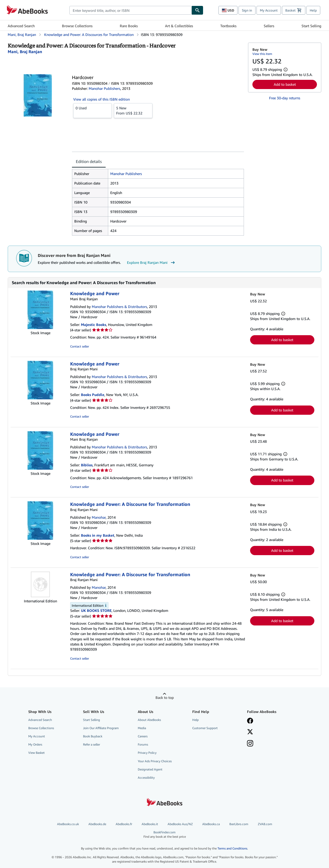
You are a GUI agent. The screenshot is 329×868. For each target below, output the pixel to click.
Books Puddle (93, 395)
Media (142, 728)
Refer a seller (92, 744)
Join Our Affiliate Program (101, 728)
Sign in (247, 10)
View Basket (36, 753)
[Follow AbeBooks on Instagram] (250, 744)
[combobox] (130, 10)
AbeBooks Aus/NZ (180, 824)
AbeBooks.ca (211, 824)
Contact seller (80, 346)
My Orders (35, 744)
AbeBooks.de (97, 824)
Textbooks (228, 26)
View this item (262, 54)
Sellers (269, 26)
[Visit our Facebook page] (250, 721)
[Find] (197, 10)
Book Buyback (93, 736)
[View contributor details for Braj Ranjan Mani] (25, 52)
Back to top (165, 697)
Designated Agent (150, 769)
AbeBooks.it (150, 824)
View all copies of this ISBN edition (102, 99)
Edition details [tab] (89, 161)
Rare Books (129, 26)
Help (313, 10)
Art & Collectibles (179, 26)
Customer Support (205, 728)
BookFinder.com (164, 835)
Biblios (87, 465)
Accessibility (146, 778)
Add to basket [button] (285, 84)
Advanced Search (21, 26)
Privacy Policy (147, 753)
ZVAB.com (265, 824)
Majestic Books (94, 325)
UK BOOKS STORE (96, 610)
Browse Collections (77, 26)
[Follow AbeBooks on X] (250, 732)
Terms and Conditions (232, 848)
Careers (143, 736)
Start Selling (311, 26)
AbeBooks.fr (124, 824)
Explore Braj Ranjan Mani (152, 263)
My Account (269, 10)
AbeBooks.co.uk (68, 824)
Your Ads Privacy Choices (155, 761)
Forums (143, 744)
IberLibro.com (239, 824)
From (133, 110)
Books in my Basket (98, 535)
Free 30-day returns (285, 98)
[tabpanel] (158, 202)
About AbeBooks (149, 720)
